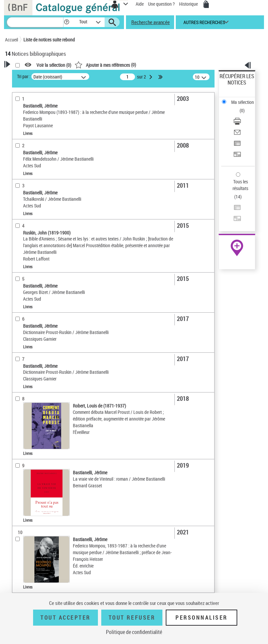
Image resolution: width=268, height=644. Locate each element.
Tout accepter (65, 618)
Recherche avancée (151, 22)
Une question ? (161, 4)
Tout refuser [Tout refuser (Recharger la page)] (132, 618)
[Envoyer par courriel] (237, 134)
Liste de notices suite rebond (49, 40)
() (105, 65)
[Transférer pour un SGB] (237, 156)
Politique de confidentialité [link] (134, 632)
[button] (67, 22)
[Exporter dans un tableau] (237, 145)
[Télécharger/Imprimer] (237, 123)
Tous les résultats (240, 185)
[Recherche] (35, 22)
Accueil (12, 40)
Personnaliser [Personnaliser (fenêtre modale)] (202, 618)
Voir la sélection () (54, 65)
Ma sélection (243, 102)
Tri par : (24, 76)
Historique (189, 4)
